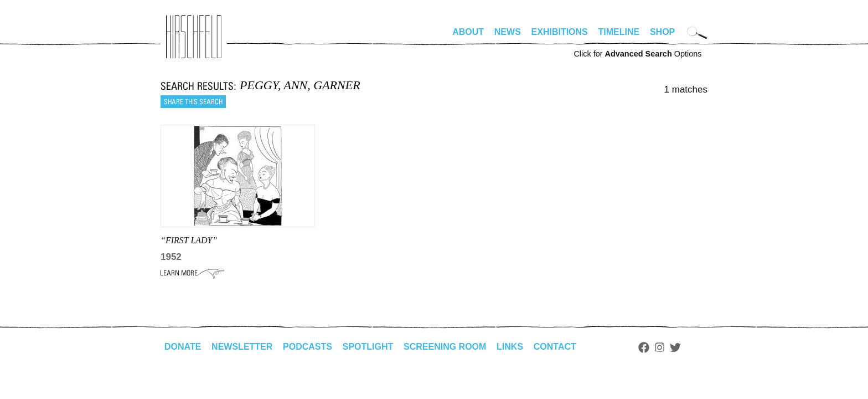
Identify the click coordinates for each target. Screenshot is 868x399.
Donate (183, 347)
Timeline (619, 32)
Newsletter (242, 347)
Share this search (193, 102)
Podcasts (308, 347)
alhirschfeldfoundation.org (194, 37)
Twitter (675, 347)
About (468, 32)
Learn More (192, 273)
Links (510, 347)
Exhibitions (560, 32)
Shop (662, 32)
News (508, 32)
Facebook (644, 347)
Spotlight (368, 347)
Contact (555, 347)
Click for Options (637, 54)
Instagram (660, 347)
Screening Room (445, 347)
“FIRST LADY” (189, 240)
